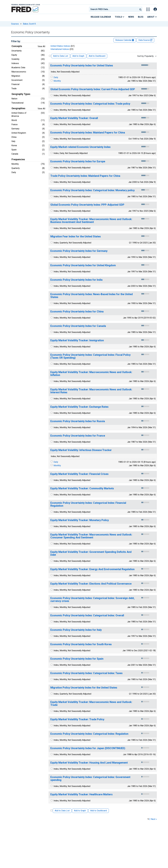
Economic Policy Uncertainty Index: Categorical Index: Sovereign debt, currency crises (92, 600)
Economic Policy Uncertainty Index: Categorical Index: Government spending (90, 779)
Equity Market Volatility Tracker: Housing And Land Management (89, 763)
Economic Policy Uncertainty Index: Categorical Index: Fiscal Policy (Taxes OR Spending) (90, 356)
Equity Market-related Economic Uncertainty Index (80, 147)
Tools (120, 17)
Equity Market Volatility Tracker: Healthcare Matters (82, 794)
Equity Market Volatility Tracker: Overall (74, 118)
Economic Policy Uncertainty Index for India (76, 280)
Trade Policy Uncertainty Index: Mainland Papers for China (85, 176)
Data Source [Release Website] (145, 40)
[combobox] (113, 9)
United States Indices (60, 46)
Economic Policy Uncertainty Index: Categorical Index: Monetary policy (93, 190)
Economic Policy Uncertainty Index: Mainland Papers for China (88, 133)
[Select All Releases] (50, 56)
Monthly (57, 81)
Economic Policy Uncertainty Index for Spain (77, 659)
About (152, 17)
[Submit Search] (140, 9)
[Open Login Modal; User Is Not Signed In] (155, 9)
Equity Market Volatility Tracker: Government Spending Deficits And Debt (91, 553)
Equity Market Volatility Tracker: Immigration (77, 340)
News (131, 17)
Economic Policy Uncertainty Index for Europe (78, 161)
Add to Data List (61, 56)
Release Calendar (101, 17)
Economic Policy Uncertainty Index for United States (82, 66)
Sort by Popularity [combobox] (145, 56)
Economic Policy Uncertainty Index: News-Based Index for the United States (92, 296)
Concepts (17, 46)
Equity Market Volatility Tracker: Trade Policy (77, 719)
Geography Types (21, 94)
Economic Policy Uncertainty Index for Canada (78, 326)
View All (41, 46)
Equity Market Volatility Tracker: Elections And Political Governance (91, 584)
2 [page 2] (150, 819)
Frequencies (18, 159)
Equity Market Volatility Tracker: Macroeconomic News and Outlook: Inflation (91, 374)
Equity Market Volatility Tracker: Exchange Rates (79, 407)
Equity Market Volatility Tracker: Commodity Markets (82, 488)
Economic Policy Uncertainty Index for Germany (79, 251)
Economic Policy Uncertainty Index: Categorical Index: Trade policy (90, 104)
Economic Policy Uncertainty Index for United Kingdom (83, 265)
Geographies (18, 108)
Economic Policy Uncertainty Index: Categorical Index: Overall (87, 615)
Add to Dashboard (97, 56)
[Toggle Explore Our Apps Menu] (148, 9)
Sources (15, 24)
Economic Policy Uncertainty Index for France (78, 436)
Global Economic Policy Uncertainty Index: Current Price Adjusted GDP (93, 89)
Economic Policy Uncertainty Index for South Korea (81, 644)
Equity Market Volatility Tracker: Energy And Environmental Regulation (92, 569)
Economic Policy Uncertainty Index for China (77, 312)
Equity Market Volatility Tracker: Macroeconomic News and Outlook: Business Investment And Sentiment (91, 221)
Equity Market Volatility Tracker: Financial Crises (79, 474)
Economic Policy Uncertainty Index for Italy (76, 630)
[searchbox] (114, 9)
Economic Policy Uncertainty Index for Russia (78, 421)
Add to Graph (78, 56)
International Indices (60, 49)
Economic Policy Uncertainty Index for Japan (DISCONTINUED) (88, 748)
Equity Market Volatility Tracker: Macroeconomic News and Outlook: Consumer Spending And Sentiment (91, 536)
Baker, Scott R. (30, 24)
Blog (141, 17)
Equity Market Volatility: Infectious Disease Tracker (81, 450)
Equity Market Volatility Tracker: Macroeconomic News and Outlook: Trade (91, 704)
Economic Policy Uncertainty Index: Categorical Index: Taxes (86, 673)
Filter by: (16, 41)
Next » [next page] (154, 819)
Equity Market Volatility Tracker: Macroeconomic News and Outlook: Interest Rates (91, 391)
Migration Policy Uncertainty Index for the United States (84, 688)
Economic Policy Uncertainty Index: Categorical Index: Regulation (89, 734)
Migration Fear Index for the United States (76, 237)
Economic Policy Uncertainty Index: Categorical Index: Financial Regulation (88, 504)
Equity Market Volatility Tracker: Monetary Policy (80, 520)
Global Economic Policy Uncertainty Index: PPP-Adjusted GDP (87, 205)
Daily (56, 77)
